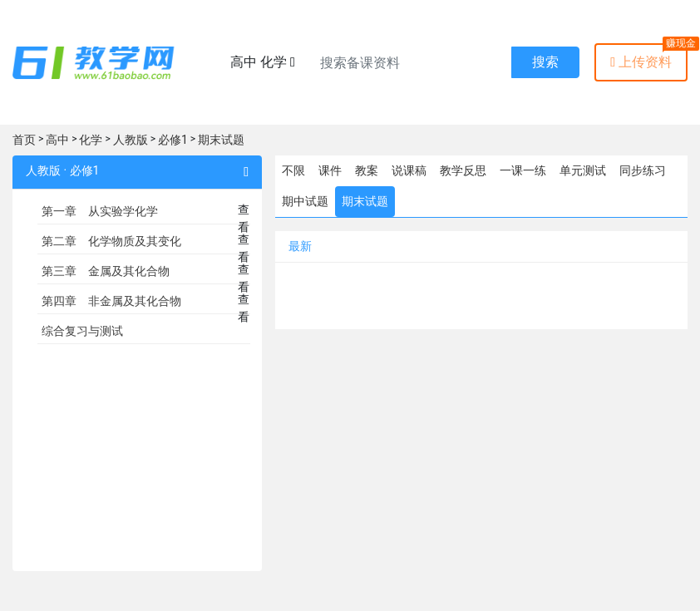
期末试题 (221, 140)
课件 (330, 170)
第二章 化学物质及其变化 (111, 241)
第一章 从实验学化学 (100, 211)
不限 (293, 170)
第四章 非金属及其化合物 (111, 301)
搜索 (545, 62)
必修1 (173, 140)
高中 (57, 140)
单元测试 (583, 170)
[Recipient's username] (412, 62)
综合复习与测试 (82, 331)
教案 (367, 170)
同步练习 (643, 170)
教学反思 (463, 170)
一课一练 (523, 170)
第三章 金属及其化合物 (106, 271)
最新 (300, 246)
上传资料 (641, 62)
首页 (24, 140)
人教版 (131, 140)
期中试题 (305, 201)
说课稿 (409, 170)
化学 (91, 140)
